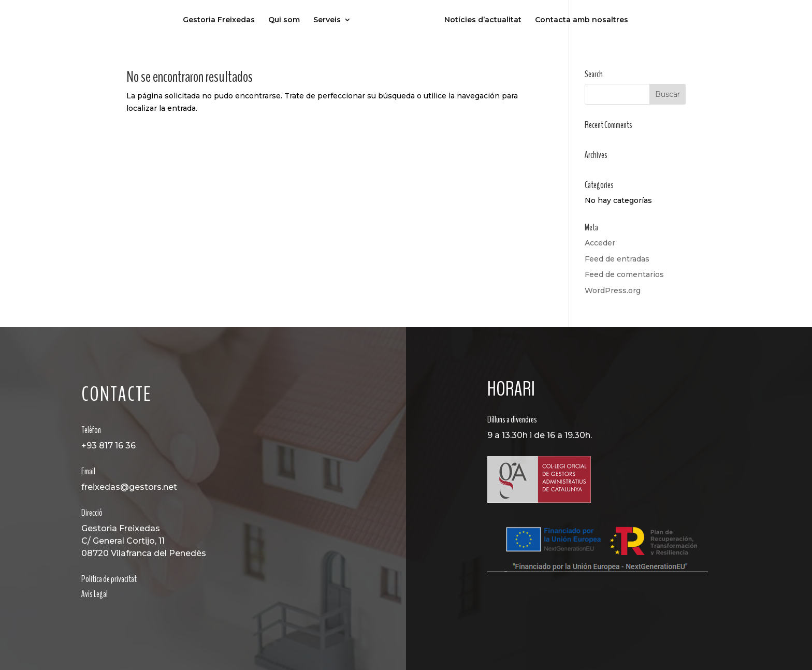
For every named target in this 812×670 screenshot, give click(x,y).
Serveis (327, 20)
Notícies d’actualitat (483, 20)
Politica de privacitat (109, 579)
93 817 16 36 (111, 446)
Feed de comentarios (624, 274)
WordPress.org (613, 290)
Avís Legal (95, 594)
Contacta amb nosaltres (582, 20)
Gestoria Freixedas (219, 20)
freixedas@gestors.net (129, 487)
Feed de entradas (617, 259)
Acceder (600, 243)
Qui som (284, 20)
